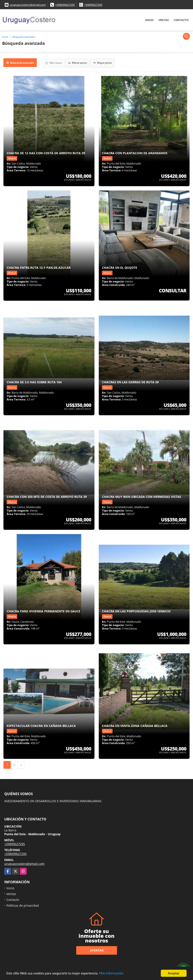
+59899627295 (93, 5)
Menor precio (78, 63)
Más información (114, 973)
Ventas (163, 20)
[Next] (21, 765)
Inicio (149, 20)
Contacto (181, 20)
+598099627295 (65, 5)
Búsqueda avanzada (24, 37)
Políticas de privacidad (23, 905)
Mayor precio (103, 63)
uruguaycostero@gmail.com (28, 5)
